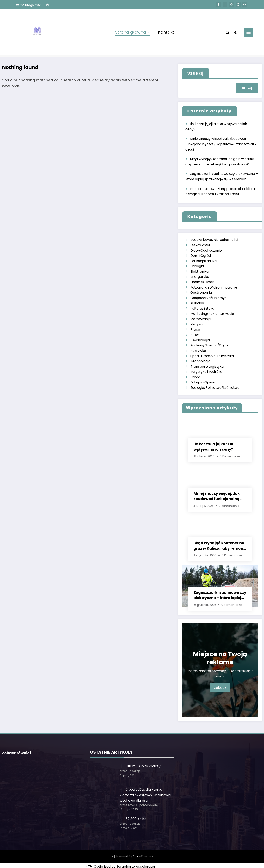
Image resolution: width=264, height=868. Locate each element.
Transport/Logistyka (207, 367)
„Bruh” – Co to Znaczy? (144, 766)
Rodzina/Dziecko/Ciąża (209, 345)
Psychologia (200, 340)
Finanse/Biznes (202, 282)
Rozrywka (198, 351)
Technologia (200, 361)
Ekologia (197, 266)
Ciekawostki (200, 245)
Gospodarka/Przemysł (209, 298)
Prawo (196, 335)
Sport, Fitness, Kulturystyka (212, 356)
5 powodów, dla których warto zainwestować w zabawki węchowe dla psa (145, 795)
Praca (195, 329)
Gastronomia (201, 293)
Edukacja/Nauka (203, 261)
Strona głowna (132, 32)
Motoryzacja (200, 319)
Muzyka (196, 324)
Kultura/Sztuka (202, 308)
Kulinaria (197, 303)
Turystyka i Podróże (206, 372)
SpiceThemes (143, 856)
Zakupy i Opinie (203, 382)
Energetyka (200, 277)
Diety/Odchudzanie (206, 250)
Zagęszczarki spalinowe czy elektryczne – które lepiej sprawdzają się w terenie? (220, 595)
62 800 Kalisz (136, 819)
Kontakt (166, 32)
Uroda (195, 377)
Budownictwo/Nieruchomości (214, 240)
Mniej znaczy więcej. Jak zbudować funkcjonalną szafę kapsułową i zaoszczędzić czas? (221, 144)
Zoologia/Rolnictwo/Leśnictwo (215, 388)
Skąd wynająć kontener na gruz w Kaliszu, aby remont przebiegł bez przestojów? (219, 546)
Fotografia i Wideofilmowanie (214, 287)
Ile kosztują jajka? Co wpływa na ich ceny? (213, 447)
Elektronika (199, 271)
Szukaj (196, 73)
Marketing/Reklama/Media (212, 314)
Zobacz (220, 688)
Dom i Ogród (201, 256)
